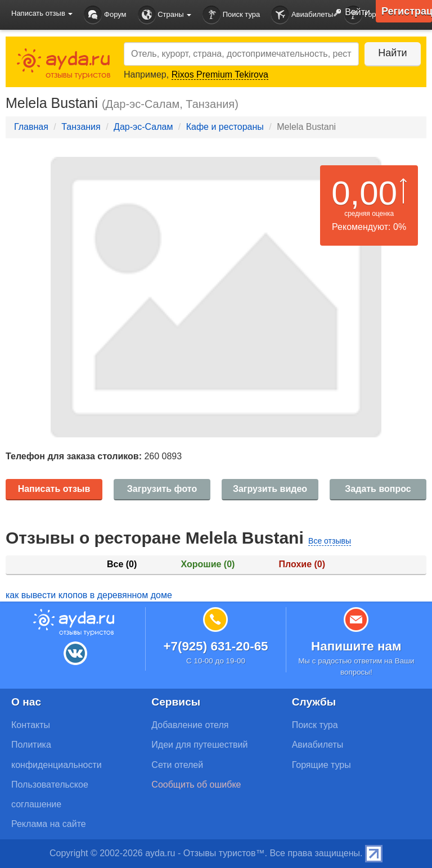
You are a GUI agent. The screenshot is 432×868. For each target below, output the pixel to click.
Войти (349, 13)
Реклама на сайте (49, 824)
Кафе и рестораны (225, 127)
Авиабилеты (302, 15)
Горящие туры (321, 765)
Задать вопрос (378, 489)
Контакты (31, 725)
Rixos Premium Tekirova (220, 74)
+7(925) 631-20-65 (215, 646)
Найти (392, 53)
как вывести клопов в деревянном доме (89, 595)
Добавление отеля (190, 725)
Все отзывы (330, 541)
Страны (165, 15)
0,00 (364, 193)
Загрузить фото (162, 489)
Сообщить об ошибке (196, 785)
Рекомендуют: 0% (369, 227)
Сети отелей (177, 765)
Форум (105, 15)
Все (122, 564)
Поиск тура (231, 15)
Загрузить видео (270, 489)
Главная (31, 127)
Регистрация (407, 11)
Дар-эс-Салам (143, 127)
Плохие (302, 564)
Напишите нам (356, 646)
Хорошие (208, 564)
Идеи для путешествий (199, 745)
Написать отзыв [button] (42, 13)
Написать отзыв (54, 489)
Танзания (81, 127)
